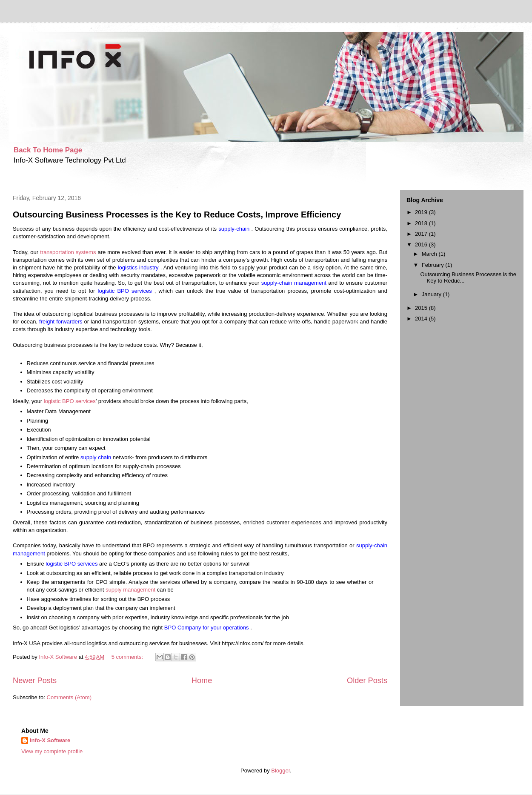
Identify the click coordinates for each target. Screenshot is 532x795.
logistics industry (139, 267)
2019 (422, 212)
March (430, 254)
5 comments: (128, 657)
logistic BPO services (126, 291)
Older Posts (367, 681)
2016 (422, 245)
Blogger (280, 771)
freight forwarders (61, 322)
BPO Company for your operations (207, 628)
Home (202, 681)
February (434, 265)
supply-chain (235, 229)
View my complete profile (52, 751)
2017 (422, 234)
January (432, 294)
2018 (422, 223)
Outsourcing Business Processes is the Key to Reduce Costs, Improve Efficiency (177, 214)
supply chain (97, 457)
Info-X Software (50, 740)
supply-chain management (295, 283)
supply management (131, 590)
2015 (422, 308)
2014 (422, 319)
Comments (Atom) (69, 697)
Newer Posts (35, 681)
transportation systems (69, 252)
